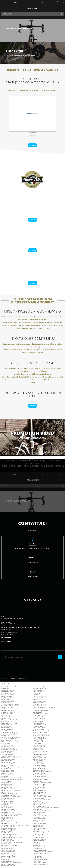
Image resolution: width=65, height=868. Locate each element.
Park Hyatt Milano (39, 723)
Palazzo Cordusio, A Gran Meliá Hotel (13, 842)
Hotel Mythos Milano (8, 861)
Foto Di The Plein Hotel (8, 731)
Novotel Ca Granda (7, 729)
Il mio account (7, 641)
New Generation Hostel (40, 859)
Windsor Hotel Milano (8, 745)
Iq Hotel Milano (38, 849)
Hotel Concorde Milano (40, 792)
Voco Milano (37, 809)
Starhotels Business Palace (10, 775)
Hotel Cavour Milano (8, 765)
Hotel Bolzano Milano (40, 776)
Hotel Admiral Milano (8, 801)
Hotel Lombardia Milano (9, 712)
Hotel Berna (5, 783)
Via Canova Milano (39, 825)
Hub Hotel (36, 855)
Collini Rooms (37, 693)
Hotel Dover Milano (39, 729)
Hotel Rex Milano (7, 823)
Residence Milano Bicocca (9, 826)
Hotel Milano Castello (8, 747)
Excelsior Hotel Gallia (40, 753)
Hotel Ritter (37, 830)
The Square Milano (7, 806)
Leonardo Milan (6, 792)
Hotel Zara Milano (7, 831)
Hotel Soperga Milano (40, 787)
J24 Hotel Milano (6, 726)
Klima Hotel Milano (7, 714)
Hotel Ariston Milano (8, 770)
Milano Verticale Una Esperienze (11, 797)
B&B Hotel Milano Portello (9, 798)
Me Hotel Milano (6, 769)
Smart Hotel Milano (7, 754)
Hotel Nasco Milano (7, 787)
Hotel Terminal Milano (40, 687)
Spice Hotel (37, 842)
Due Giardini (37, 844)
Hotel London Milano (40, 833)
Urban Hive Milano (7, 773)
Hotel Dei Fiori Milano (40, 784)
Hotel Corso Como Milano (41, 834)
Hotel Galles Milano (39, 717)
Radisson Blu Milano (8, 690)
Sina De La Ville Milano (8, 795)
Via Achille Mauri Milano (40, 847)
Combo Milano (38, 762)
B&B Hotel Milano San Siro (9, 751)
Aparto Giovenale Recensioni (42, 772)
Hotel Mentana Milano (8, 809)
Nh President (5, 805)
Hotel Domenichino (7, 707)
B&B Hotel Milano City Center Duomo (45, 707)
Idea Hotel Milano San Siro (9, 750)
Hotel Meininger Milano (40, 739)
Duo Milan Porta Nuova (40, 839)
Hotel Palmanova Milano (9, 762)
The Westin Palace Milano (9, 734)
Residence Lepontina (40, 718)
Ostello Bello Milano (39, 841)
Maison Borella (6, 859)
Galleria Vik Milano (39, 806)
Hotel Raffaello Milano (8, 710)
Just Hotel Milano (7, 715)
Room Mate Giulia (7, 786)
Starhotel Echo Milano (8, 866)
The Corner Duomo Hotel (9, 732)
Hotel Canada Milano (40, 769)
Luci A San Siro (38, 748)
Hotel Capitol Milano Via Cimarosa (12, 790)
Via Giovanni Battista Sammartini (43, 852)
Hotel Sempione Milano (40, 734)
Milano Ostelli (37, 794)
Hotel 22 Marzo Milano (40, 757)
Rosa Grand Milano (7, 836)
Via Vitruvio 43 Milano (40, 823)
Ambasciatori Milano (39, 688)
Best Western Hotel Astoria (10, 816)
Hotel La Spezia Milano (40, 767)
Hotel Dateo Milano (39, 764)
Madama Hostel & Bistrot (41, 853)
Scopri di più (32, 145)
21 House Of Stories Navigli (10, 742)
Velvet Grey (37, 822)
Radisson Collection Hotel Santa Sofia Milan (46, 808)
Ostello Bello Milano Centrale (42, 838)
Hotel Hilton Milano (39, 798)
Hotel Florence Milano (40, 790)
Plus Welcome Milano (8, 748)
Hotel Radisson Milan (8, 700)
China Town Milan (39, 775)
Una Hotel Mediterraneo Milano (11, 756)
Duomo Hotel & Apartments (10, 706)
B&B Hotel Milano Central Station (12, 863)
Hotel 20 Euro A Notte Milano (42, 797)
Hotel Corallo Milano (39, 698)
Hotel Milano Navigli (39, 765)
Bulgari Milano (6, 703)
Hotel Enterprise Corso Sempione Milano (14, 767)
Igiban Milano (37, 861)
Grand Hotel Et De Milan (41, 714)
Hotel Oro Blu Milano (8, 864)
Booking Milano (38, 761)
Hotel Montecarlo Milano (41, 779)
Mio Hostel (36, 814)
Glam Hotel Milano (7, 717)
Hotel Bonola (5, 844)
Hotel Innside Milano (8, 701)
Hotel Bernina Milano (40, 725)
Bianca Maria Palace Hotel (9, 740)
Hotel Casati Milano (39, 728)
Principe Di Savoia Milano (9, 693)
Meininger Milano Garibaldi (41, 800)
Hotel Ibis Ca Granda (39, 745)
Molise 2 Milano (38, 700)
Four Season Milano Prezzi (9, 858)
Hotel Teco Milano (7, 839)
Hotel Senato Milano (8, 841)
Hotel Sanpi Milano (7, 803)
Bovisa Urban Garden (40, 863)
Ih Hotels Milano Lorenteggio (10, 822)
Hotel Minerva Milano (40, 773)
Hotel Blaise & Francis (8, 852)
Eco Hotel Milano (7, 808)
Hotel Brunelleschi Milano (9, 789)
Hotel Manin (5, 709)
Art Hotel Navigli (38, 726)
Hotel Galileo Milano (39, 747)
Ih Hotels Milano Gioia (8, 759)
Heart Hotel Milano (7, 696)
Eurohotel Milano (7, 800)
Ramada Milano (38, 836)
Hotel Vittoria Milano (39, 742)
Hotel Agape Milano (39, 720)
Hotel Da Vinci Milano (40, 795)
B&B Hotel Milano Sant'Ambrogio (43, 783)
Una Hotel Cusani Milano (41, 710)
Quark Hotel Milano (39, 770)
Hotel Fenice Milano (39, 692)
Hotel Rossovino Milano (40, 786)
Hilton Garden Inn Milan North (11, 720)
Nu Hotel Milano (38, 750)
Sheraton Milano (38, 826)
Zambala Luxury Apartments (10, 855)
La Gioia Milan (37, 781)
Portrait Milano (6, 847)
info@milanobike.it (32, 577)
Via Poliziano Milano (39, 820)
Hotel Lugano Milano (39, 715)
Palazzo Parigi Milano (8, 692)
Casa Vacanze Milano (40, 812)
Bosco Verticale (38, 712)
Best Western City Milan (9, 850)
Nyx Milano (5, 776)
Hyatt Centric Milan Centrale (42, 811)
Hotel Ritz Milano (7, 718)
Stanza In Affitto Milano (8, 834)
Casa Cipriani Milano (39, 819)
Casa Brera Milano (39, 740)
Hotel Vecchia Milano (40, 701)
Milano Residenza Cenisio (41, 850)
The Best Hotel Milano (40, 759)
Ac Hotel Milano (6, 743)
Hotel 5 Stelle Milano (39, 816)
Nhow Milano (5, 736)
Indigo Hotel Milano (7, 753)
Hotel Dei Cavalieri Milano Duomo (12, 698)
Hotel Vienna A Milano (40, 828)
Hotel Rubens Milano (8, 812)
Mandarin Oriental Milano (9, 794)
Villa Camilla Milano (39, 803)
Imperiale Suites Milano (40, 751)
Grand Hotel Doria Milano (9, 757)
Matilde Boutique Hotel (40, 696)
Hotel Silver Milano (7, 820)
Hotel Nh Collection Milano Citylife (12, 778)
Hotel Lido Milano (39, 721)
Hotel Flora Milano (7, 817)
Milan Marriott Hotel (8, 721)
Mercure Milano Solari (8, 695)
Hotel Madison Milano (8, 853)
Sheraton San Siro (7, 728)
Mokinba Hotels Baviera (9, 828)
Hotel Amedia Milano (8, 833)
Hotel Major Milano (39, 817)
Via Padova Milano (39, 858)
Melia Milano (5, 688)
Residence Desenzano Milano (42, 731)
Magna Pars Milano (7, 819)
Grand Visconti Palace (40, 706)
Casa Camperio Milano (40, 754)
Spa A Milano (37, 805)
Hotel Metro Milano (7, 784)
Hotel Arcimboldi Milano (41, 732)
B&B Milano (37, 695)
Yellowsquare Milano (39, 845)
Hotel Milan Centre (39, 737)
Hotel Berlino (37, 856)
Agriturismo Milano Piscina (41, 831)
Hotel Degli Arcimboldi (8, 811)
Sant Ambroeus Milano (40, 864)
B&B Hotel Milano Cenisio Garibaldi (12, 779)
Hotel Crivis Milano (7, 849)
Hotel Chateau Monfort (40, 690)
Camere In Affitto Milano (9, 856)
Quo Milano (37, 789)
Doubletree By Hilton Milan (10, 845)
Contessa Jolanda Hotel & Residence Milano (15, 825)
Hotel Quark (37, 756)
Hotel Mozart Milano (39, 709)
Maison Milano (38, 778)
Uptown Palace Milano (40, 743)
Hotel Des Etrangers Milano (41, 736)
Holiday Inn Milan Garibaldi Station (12, 814)
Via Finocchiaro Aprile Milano (10, 704)
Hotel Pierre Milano (7, 725)
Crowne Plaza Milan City (9, 781)
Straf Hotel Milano (7, 761)
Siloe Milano (37, 801)
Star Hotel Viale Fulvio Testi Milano (12, 838)
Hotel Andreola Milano (40, 704)
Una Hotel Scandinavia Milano (11, 737)
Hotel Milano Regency (8, 830)
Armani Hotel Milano (8, 764)
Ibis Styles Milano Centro (9, 739)
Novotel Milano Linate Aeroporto (11, 687)
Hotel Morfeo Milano (8, 772)
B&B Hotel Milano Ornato (9, 723)
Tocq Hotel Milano (39, 703)
